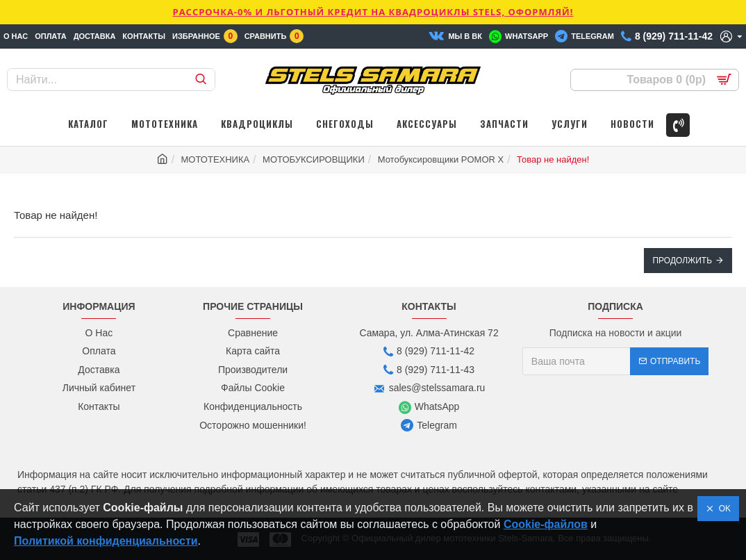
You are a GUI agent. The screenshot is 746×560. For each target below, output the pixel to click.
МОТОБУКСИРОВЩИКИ (314, 159)
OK (722, 509)
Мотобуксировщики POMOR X (441, 159)
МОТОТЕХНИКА (216, 159)
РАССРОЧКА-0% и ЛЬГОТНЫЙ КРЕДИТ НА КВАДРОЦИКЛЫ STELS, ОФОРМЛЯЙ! (373, 12)
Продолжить (682, 261)
